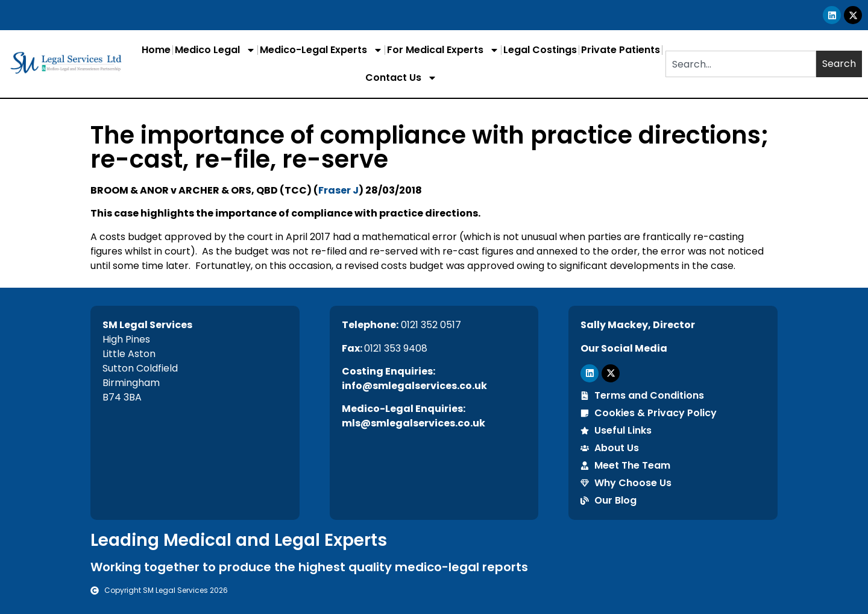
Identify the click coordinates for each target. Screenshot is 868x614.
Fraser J (338, 190)
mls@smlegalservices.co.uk (414, 423)
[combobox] (741, 64)
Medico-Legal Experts (321, 50)
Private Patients (621, 50)
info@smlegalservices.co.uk (414, 386)
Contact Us (401, 78)
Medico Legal (215, 50)
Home (156, 50)
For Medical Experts (443, 50)
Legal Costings (540, 50)
